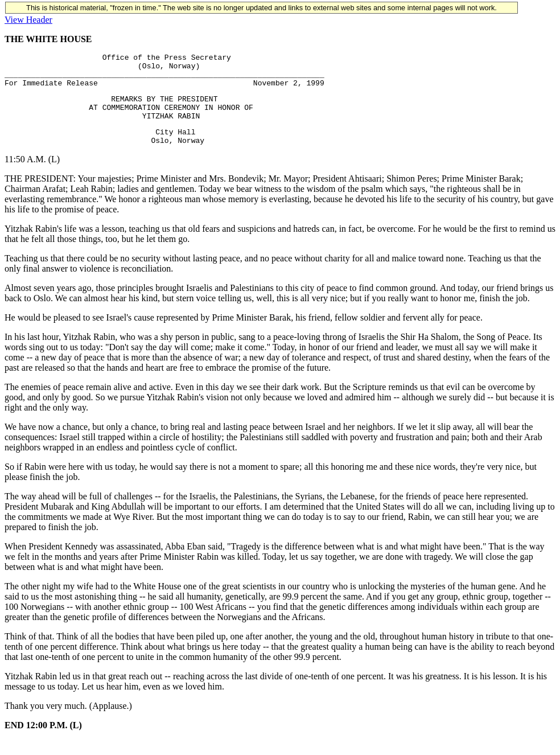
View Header (28, 20)
